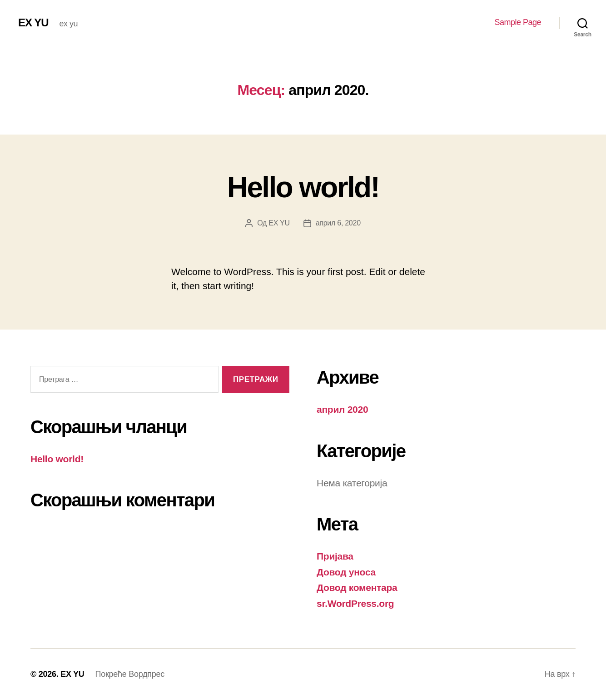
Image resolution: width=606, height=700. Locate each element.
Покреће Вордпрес (130, 674)
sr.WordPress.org (355, 603)
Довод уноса (346, 572)
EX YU (33, 23)
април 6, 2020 (338, 223)
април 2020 (342, 409)
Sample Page (518, 22)
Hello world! (303, 187)
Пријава (335, 556)
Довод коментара (357, 587)
